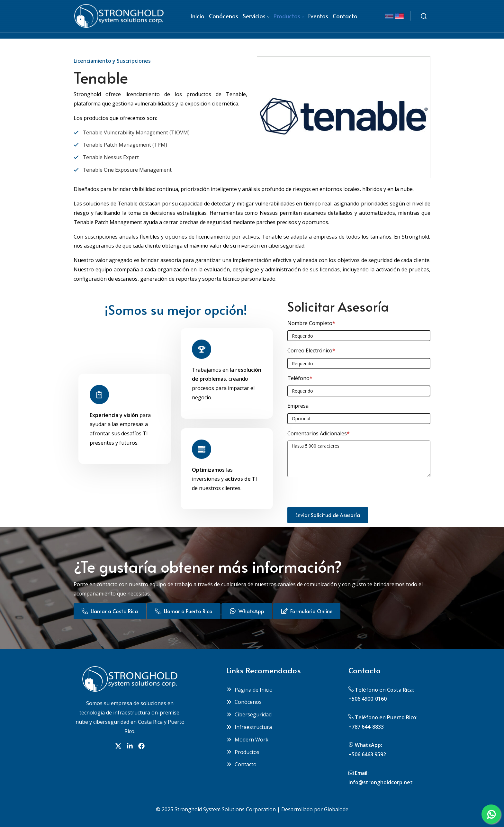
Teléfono (300, 378)
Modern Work (247, 740)
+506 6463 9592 (367, 754)
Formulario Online (307, 611)
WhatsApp (247, 611)
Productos (243, 752)
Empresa (298, 406)
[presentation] (336, 495)
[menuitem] (197, 16)
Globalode (336, 809)
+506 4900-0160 (368, 699)
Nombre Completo (311, 323)
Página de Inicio (249, 690)
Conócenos (244, 702)
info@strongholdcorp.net (381, 782)
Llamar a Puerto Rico (184, 611)
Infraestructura (249, 727)
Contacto (241, 764)
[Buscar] (424, 16)
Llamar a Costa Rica (110, 611)
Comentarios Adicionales (319, 433)
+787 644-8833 (366, 727)
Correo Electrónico (311, 350)
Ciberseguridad (249, 714)
